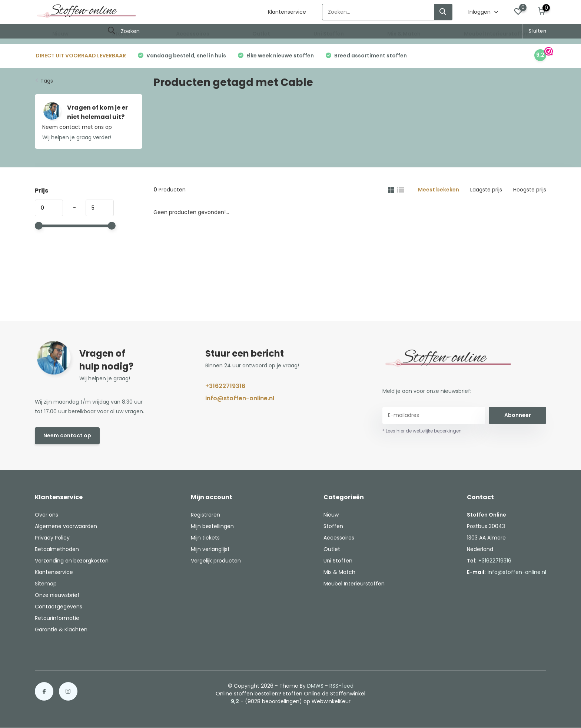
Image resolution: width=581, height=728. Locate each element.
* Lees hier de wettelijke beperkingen (422, 431)
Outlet (261, 34)
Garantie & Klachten (61, 630)
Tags (47, 81)
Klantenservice (287, 12)
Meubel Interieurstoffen (496, 34)
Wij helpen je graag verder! (77, 137)
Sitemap (46, 584)
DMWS (315, 686)
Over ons (47, 515)
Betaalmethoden (57, 549)
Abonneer (518, 415)
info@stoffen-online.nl (240, 398)
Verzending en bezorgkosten (72, 561)
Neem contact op (67, 435)
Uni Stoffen (329, 34)
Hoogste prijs (530, 190)
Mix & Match (404, 34)
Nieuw (60, 34)
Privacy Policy (52, 538)
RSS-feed (341, 686)
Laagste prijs (486, 190)
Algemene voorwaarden (66, 526)
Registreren (205, 515)
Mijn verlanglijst (210, 549)
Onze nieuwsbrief (57, 595)
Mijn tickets (205, 538)
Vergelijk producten (216, 561)
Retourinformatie (57, 618)
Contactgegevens (59, 607)
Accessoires (193, 34)
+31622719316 (225, 386)
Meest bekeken (439, 190)
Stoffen (122, 34)
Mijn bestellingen (212, 526)
